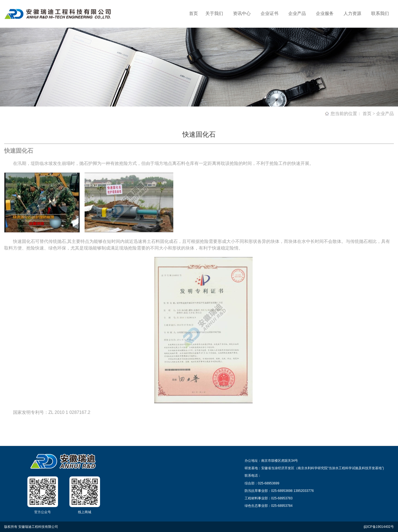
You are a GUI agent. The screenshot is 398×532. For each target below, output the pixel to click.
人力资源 (352, 13)
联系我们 (380, 13)
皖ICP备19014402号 (379, 527)
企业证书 (269, 13)
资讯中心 (242, 13)
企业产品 (297, 13)
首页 (193, 13)
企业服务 (325, 13)
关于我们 (214, 13)
